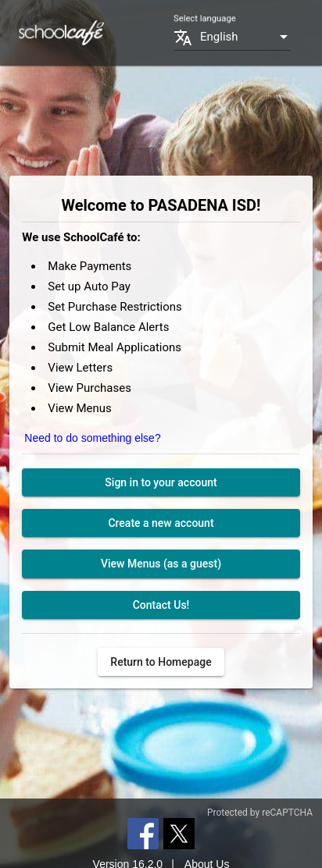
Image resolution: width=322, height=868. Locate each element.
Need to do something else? (92, 438)
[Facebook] (143, 833)
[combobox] (245, 37)
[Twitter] (179, 833)
